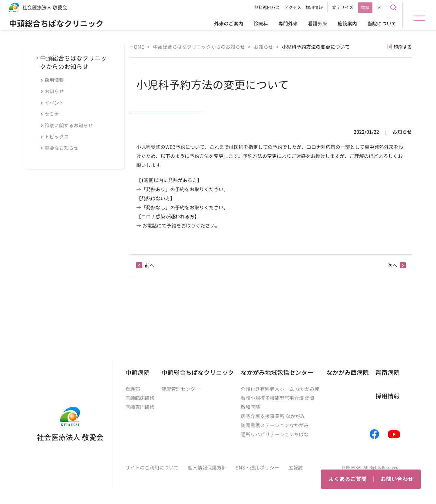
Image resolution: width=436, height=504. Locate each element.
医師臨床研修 (140, 398)
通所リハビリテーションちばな (275, 434)
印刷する (403, 47)
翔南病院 (388, 372)
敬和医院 (250, 407)
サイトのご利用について (152, 468)
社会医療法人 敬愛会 (45, 8)
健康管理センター (181, 389)
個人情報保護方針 (207, 468)
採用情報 (314, 7)
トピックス (57, 137)
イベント (54, 103)
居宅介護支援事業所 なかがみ (273, 416)
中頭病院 (137, 372)
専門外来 (288, 24)
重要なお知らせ (61, 148)
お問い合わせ (397, 479)
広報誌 (296, 468)
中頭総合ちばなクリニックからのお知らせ (73, 62)
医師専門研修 (140, 407)
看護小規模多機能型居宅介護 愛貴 (278, 398)
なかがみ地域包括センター (277, 372)
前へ (150, 265)
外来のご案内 (229, 24)
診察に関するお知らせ (69, 126)
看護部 (133, 389)
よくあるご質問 (348, 479)
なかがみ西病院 (348, 372)
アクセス (293, 7)
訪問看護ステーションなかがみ (275, 425)
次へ (392, 265)
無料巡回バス (267, 7)
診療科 (261, 24)
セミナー (54, 114)
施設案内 (347, 24)
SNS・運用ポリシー (257, 468)
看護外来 (318, 24)
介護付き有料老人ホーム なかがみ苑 (280, 389)
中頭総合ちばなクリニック (56, 24)
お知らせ (54, 91)
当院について (382, 24)
